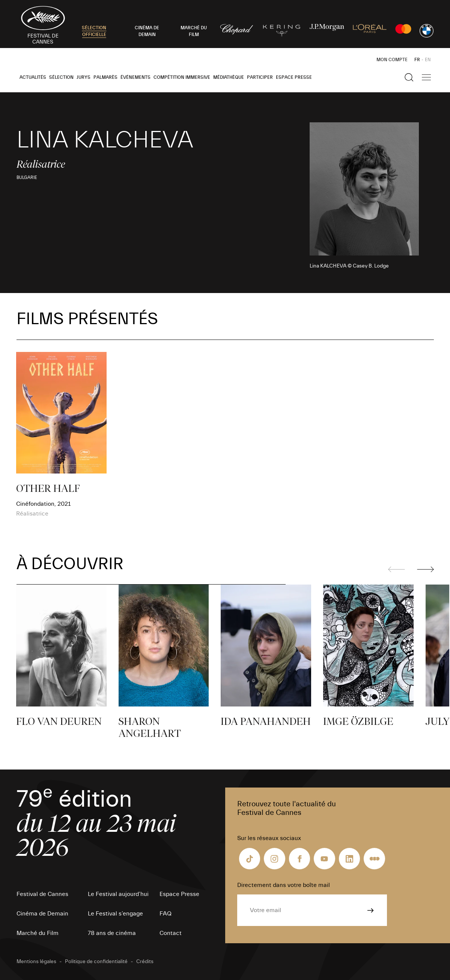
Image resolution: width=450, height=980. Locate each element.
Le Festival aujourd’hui (118, 894)
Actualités (33, 77)
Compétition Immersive (182, 77)
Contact (171, 933)
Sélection (61, 77)
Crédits (145, 962)
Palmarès (105, 77)
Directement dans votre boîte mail (284, 885)
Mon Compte (392, 60)
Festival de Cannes (42, 894)
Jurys (84, 77)
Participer (260, 77)
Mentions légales (36, 962)
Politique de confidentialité (96, 962)
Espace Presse (294, 77)
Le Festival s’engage (115, 914)
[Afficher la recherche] (409, 77)
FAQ (166, 914)
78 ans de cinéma (112, 933)
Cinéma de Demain (42, 914)
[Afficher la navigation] (426, 77)
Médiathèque (229, 77)
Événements (135, 77)
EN (428, 60)
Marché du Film (38, 933)
